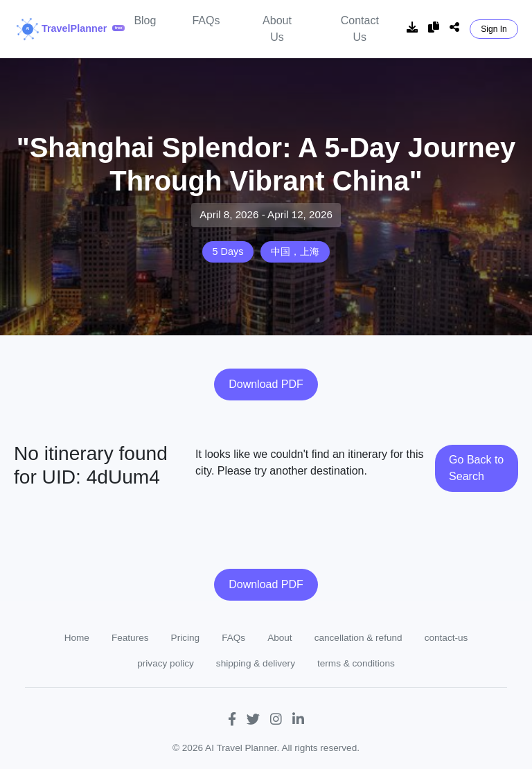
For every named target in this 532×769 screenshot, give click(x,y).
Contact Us (360, 29)
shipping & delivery (256, 663)
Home (77, 638)
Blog (145, 20)
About (280, 638)
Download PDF (266, 384)
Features (130, 638)
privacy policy (166, 663)
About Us (277, 29)
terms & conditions (356, 663)
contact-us (446, 638)
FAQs (206, 20)
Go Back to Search (476, 468)
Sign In (494, 29)
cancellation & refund (358, 638)
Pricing (186, 638)
